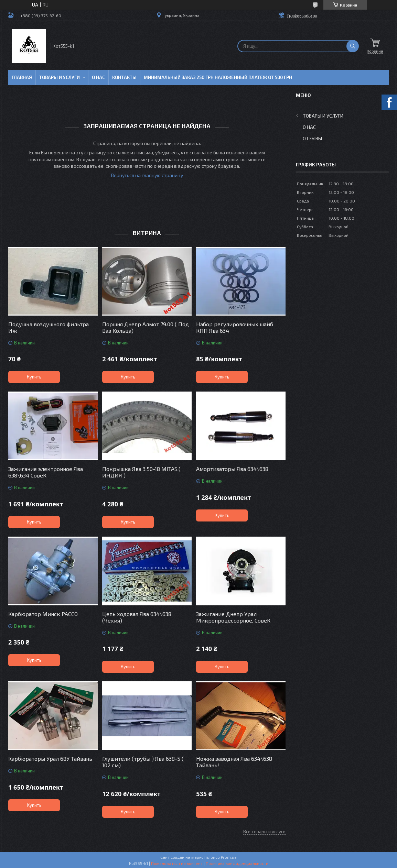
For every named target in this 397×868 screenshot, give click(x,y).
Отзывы (312, 138)
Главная (22, 77)
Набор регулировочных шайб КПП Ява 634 (235, 327)
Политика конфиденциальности (237, 863)
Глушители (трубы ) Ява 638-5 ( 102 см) (143, 762)
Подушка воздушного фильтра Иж (49, 327)
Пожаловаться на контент (177, 863)
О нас (98, 77)
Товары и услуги (60, 77)
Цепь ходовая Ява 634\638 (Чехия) (137, 617)
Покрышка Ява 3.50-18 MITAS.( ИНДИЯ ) (141, 472)
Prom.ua (229, 857)
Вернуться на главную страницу (147, 175)
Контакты (124, 77)
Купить (34, 377)
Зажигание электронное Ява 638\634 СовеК (46, 472)
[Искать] (353, 46)
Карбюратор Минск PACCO (43, 614)
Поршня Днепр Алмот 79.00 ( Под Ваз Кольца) (146, 327)
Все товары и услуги (264, 832)
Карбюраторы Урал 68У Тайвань (50, 759)
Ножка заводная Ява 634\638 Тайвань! (234, 762)
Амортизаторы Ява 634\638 (232, 469)
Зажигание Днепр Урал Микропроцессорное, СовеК (233, 617)
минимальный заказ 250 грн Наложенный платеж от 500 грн (218, 77)
